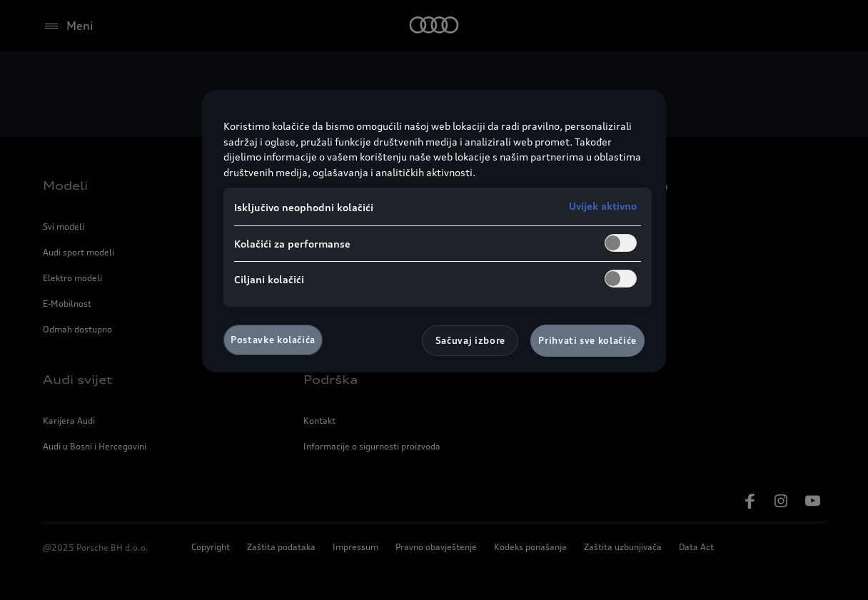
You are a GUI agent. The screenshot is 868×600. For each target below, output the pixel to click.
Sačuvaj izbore (470, 340)
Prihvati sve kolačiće (587, 340)
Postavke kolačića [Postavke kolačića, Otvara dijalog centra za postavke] (273, 340)
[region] (434, 231)
